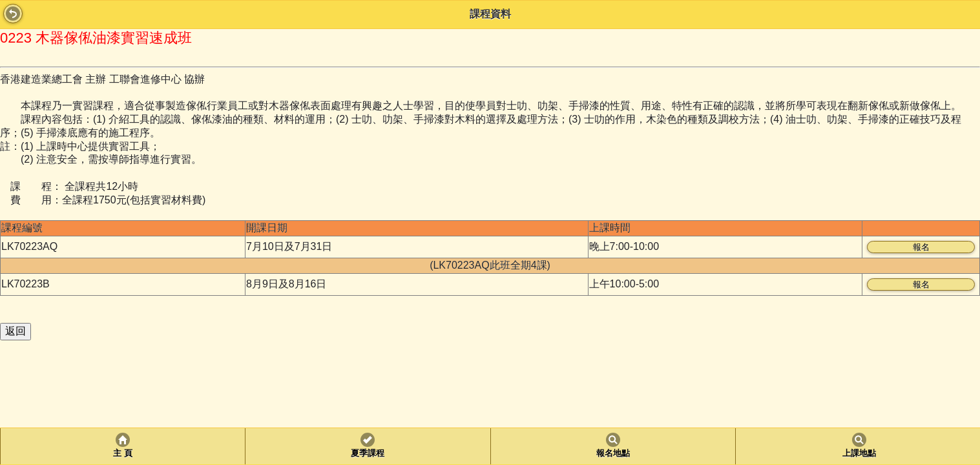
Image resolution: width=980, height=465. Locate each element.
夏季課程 (368, 453)
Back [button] (13, 14)
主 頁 (122, 453)
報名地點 (613, 453)
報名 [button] (921, 247)
